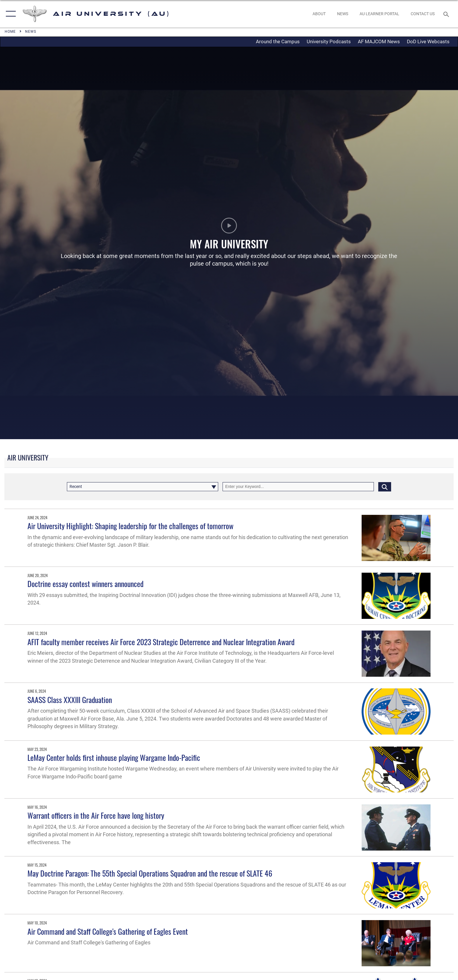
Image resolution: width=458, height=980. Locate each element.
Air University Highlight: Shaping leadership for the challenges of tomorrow (130, 526)
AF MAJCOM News (379, 41)
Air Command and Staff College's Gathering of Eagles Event (108, 931)
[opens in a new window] (379, 14)
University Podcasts (329, 41)
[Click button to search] (385, 487)
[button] (9, 14)
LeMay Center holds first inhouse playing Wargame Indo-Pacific (114, 757)
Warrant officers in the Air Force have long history (96, 815)
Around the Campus (278, 41)
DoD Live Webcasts (428, 41)
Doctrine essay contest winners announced (85, 584)
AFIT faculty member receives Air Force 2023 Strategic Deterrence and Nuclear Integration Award (161, 642)
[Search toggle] (447, 14)
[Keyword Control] (298, 487)
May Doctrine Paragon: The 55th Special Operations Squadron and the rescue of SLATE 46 (150, 873)
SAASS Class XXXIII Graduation (70, 700)
